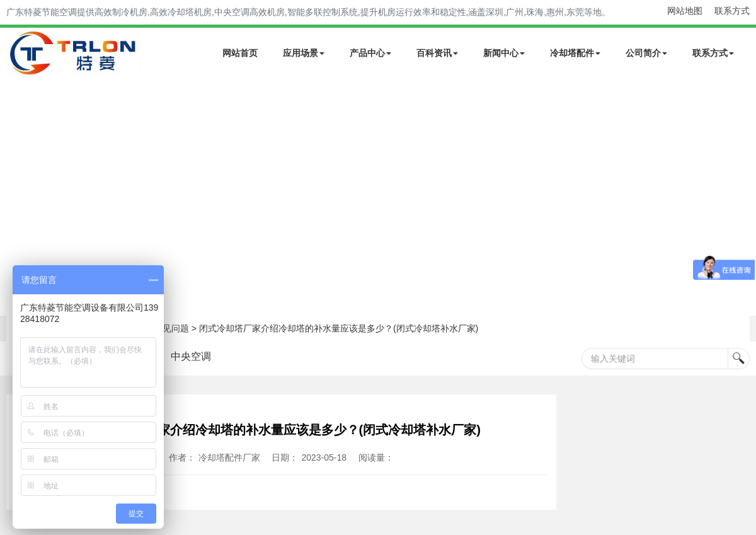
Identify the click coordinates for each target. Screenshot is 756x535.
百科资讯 (437, 53)
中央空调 (191, 356)
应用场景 (304, 53)
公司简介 (646, 53)
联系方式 (732, 11)
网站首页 (240, 53)
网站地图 (685, 11)
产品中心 (370, 53)
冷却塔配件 (575, 53)
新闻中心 (504, 53)
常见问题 (171, 328)
